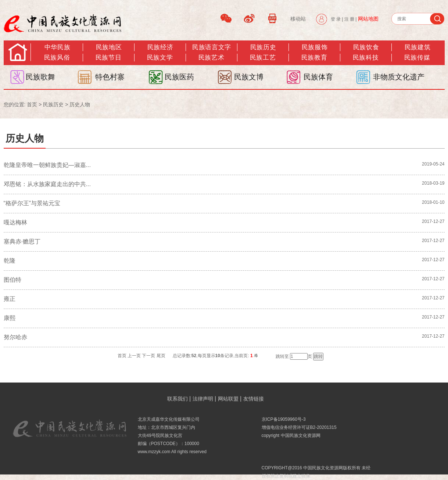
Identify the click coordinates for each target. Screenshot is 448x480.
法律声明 (203, 399)
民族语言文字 (212, 47)
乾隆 (10, 261)
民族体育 (318, 77)
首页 (32, 104)
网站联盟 (228, 399)
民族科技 (366, 58)
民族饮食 (366, 47)
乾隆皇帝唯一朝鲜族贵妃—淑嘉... (47, 165)
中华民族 (57, 47)
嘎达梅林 (15, 222)
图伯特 (12, 280)
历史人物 (80, 104)
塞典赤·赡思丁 (22, 241)
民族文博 (249, 77)
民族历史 (263, 47)
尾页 (161, 356)
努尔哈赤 (15, 337)
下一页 (148, 356)
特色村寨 (110, 77)
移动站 (298, 19)
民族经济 (160, 47)
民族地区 (109, 47)
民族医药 (179, 77)
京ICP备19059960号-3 (284, 419)
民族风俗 (57, 58)
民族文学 (160, 58)
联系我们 (178, 399)
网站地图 (368, 19)
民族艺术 (211, 58)
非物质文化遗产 (399, 77)
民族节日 (108, 58)
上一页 (134, 356)
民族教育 (314, 58)
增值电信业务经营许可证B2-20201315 (299, 427)
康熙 (10, 318)
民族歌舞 (40, 77)
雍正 (10, 299)
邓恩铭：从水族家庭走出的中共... (47, 184)
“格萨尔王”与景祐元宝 (32, 203)
